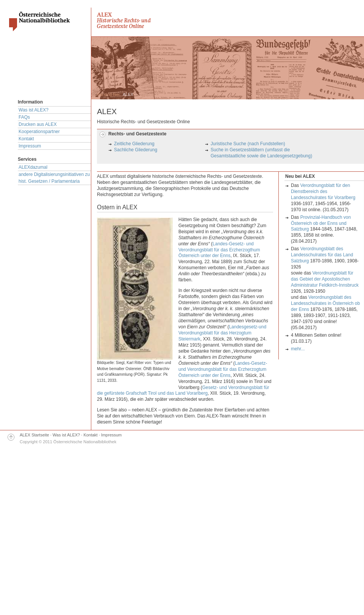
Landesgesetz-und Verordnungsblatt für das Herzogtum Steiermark (222, 333)
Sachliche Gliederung (136, 150)
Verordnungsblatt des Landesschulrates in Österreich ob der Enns (325, 303)
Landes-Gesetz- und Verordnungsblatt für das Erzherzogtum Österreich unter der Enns (223, 369)
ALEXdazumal (33, 167)
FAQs (24, 117)
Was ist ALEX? (34, 110)
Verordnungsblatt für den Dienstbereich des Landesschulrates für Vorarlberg (323, 191)
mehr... (298, 349)
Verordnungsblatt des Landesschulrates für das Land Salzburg (322, 255)
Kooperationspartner (39, 132)
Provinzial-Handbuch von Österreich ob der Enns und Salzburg (321, 223)
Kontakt (26, 139)
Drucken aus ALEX (38, 124)
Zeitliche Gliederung (134, 144)
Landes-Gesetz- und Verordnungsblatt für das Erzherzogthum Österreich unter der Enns (219, 250)
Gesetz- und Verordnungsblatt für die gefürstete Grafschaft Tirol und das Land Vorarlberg (183, 391)
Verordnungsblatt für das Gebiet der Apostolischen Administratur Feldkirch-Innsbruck (325, 279)
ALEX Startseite (34, 435)
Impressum (30, 146)
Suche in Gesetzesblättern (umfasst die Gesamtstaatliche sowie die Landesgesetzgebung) (261, 153)
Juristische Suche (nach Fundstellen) (248, 144)
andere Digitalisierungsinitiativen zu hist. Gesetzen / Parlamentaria (54, 178)
